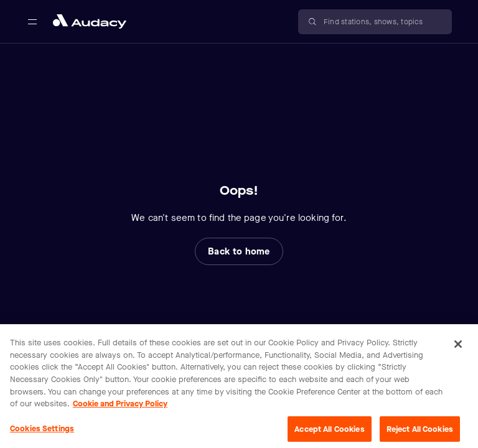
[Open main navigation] (32, 22)
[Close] (458, 348)
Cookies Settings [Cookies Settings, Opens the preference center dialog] (42, 432)
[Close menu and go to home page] (90, 21)
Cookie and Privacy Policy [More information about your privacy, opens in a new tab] (120, 407)
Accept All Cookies (329, 432)
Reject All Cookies (420, 432)
